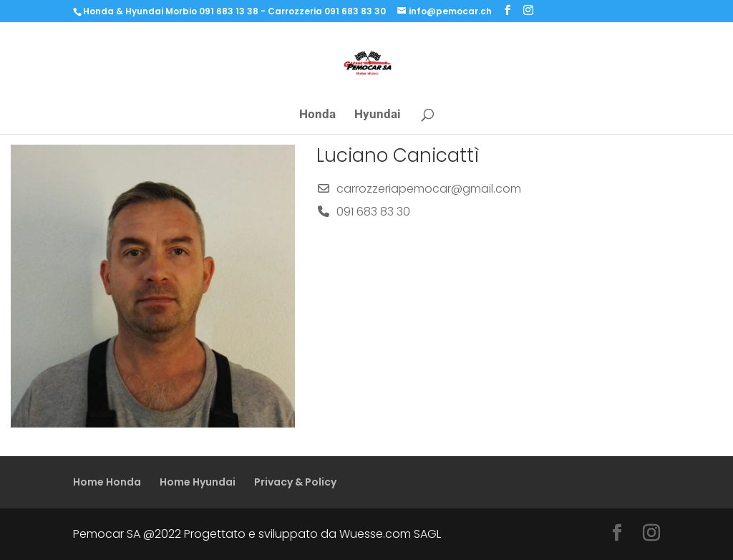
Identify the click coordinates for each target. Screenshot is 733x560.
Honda (317, 115)
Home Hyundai (198, 482)
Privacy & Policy (295, 482)
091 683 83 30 (373, 212)
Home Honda (107, 482)
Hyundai (378, 115)
